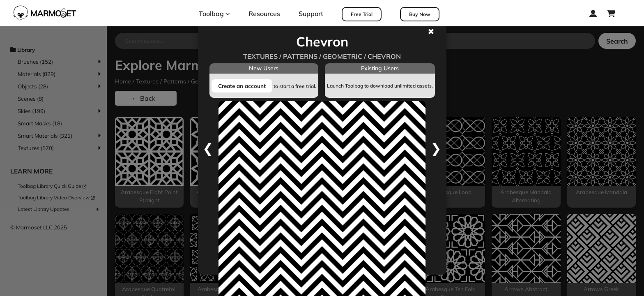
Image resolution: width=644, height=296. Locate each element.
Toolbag (214, 14)
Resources (264, 14)
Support (311, 14)
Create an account (242, 86)
